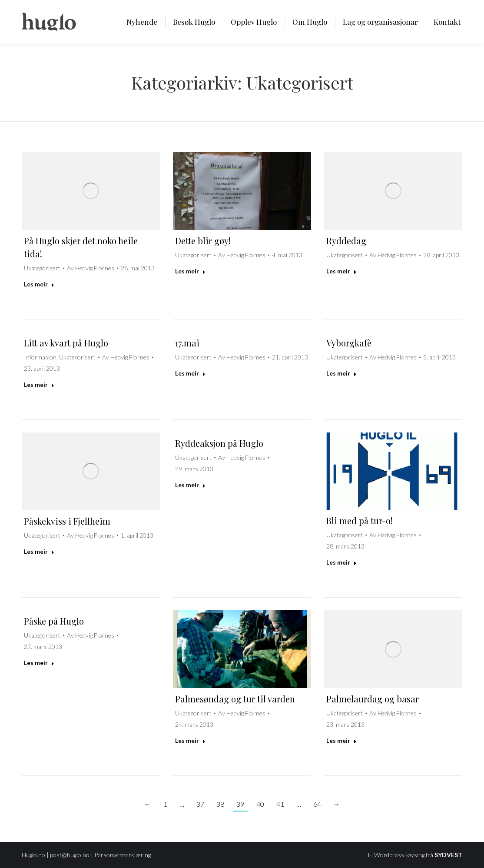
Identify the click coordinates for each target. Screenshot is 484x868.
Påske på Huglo (54, 621)
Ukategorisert (42, 268)
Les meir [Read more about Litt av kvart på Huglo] (39, 384)
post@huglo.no (70, 855)
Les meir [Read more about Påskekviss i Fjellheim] (39, 551)
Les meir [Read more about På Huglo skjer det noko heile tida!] (39, 284)
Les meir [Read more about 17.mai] (190, 373)
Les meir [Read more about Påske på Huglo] (39, 663)
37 (200, 804)
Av (91, 268)
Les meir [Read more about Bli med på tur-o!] (341, 562)
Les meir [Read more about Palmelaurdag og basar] (341, 740)
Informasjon (40, 357)
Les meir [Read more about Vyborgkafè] (341, 373)
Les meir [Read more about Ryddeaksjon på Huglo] (190, 485)
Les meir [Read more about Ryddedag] (341, 271)
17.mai (187, 343)
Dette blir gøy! (203, 241)
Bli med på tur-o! (360, 520)
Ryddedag (346, 241)
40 (260, 804)
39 (240, 804)
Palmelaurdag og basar (373, 699)
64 (317, 804)
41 (280, 804)
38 (220, 804)
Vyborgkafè (349, 343)
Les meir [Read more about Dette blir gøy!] (190, 271)
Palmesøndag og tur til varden (235, 699)
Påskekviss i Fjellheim (67, 521)
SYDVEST (448, 855)
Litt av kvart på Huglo (66, 343)
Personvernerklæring (123, 855)
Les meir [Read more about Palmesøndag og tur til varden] (190, 740)
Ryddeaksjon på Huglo (219, 443)
